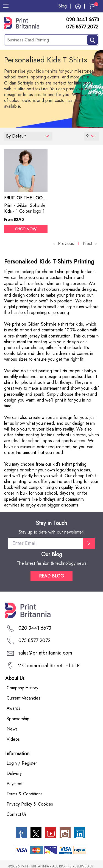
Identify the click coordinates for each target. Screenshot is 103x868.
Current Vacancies (23, 698)
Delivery (14, 773)
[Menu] (6, 6)
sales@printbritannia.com (45, 653)
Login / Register (22, 763)
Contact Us (17, 814)
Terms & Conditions (25, 794)
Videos (13, 739)
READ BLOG (51, 576)
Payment (14, 784)
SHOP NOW (26, 229)
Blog (62, 6)
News (12, 729)
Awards (13, 708)
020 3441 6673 (83, 20)
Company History (22, 688)
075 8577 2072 (82, 27)
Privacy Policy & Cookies (30, 804)
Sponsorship (18, 719)
